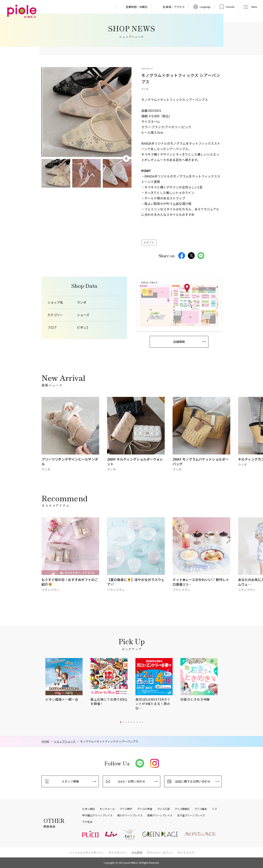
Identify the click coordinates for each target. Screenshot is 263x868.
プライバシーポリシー (160, 853)
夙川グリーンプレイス (130, 815)
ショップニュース (65, 741)
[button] (121, 722)
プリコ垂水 (201, 809)
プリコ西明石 (182, 809)
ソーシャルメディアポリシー (87, 853)
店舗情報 (179, 342)
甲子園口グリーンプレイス (97, 815)
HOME (45, 741)
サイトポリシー (118, 853)
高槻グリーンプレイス (160, 815)
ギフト (150, 242)
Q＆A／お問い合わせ (131, 781)
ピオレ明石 (89, 809)
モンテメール (107, 809)
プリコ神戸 (126, 809)
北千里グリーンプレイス (191, 815)
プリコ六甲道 (145, 809)
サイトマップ (186, 853)
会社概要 (137, 853)
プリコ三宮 (163, 809)
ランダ (82, 302)
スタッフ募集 (70, 781)
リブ (214, 809)
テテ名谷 (87, 822)
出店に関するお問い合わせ (193, 781)
